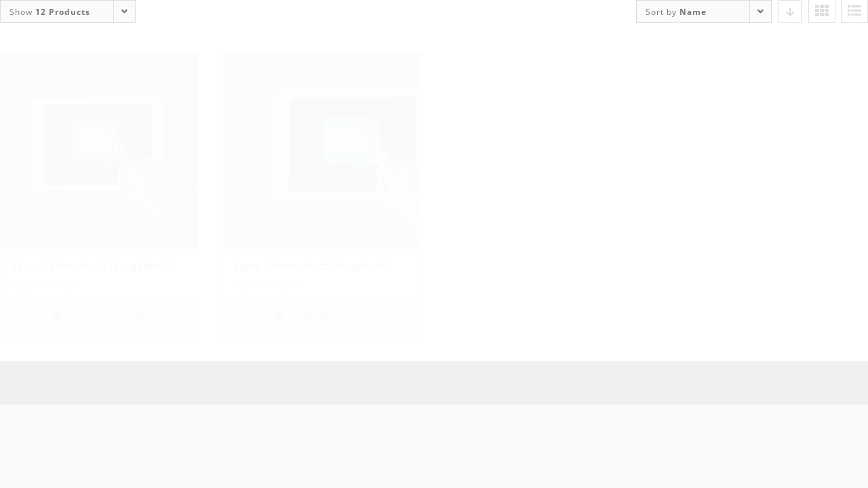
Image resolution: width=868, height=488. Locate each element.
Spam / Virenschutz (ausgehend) (90, 266)
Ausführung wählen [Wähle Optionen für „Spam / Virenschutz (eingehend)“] (334, 315)
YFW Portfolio (491, 266)
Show (50, 12)
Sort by (676, 12)
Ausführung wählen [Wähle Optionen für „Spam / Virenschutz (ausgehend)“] (111, 315)
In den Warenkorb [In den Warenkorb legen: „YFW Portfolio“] (556, 315)
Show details (111, 329)
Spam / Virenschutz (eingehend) (311, 266)
